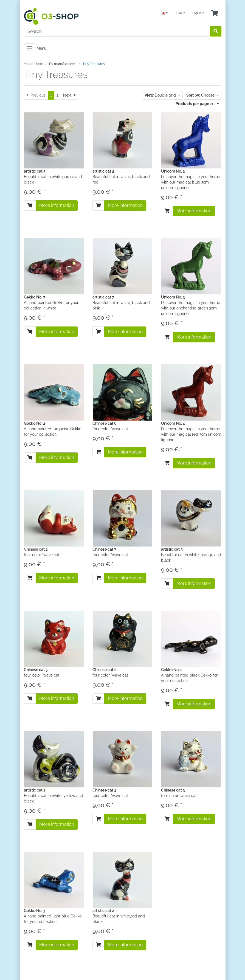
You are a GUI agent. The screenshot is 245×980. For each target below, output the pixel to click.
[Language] (165, 13)
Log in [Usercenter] (198, 13)
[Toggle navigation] (30, 48)
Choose (201, 95)
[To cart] (30, 205)
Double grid (161, 95)
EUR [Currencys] (180, 13)
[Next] (69, 95)
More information (57, 205)
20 (196, 104)
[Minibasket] (215, 13)
